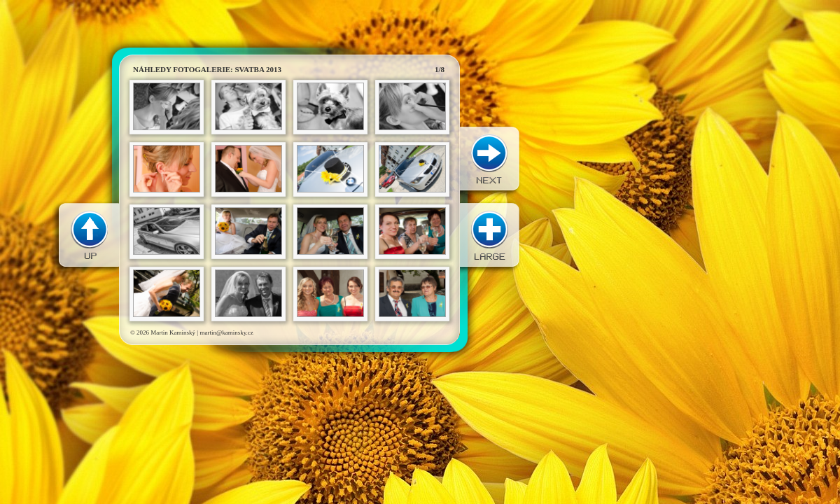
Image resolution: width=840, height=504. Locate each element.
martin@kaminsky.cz (226, 332)
